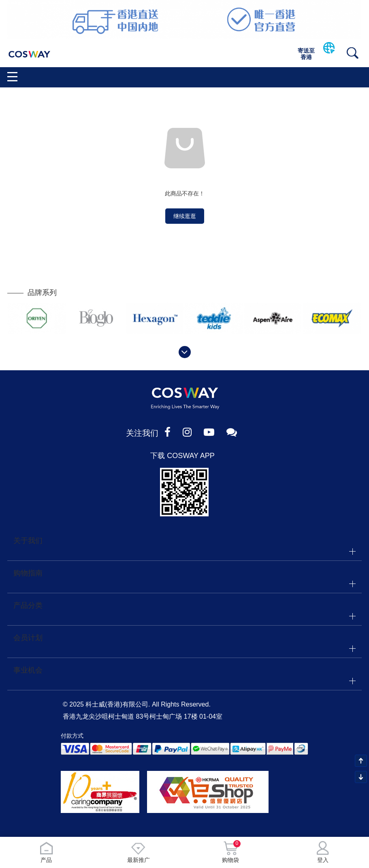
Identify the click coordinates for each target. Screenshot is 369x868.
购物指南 (28, 573)
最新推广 (139, 852)
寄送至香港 (306, 54)
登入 (323, 852)
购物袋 (230, 852)
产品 (46, 852)
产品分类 (28, 605)
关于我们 (28, 541)
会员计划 (28, 638)
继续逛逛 (185, 216)
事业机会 (28, 670)
